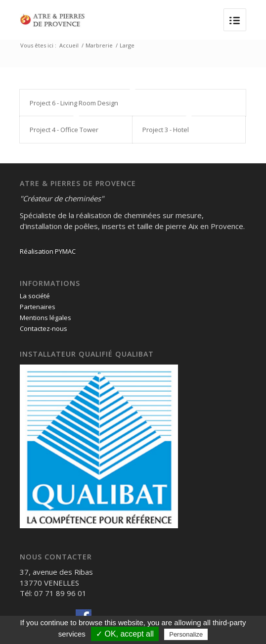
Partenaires (38, 307)
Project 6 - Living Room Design (74, 103)
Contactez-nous (44, 328)
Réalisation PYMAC (48, 251)
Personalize (186, 634)
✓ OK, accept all (125, 634)
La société (35, 296)
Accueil (69, 45)
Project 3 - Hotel (166, 130)
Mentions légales (45, 318)
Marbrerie (99, 45)
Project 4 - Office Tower (64, 130)
